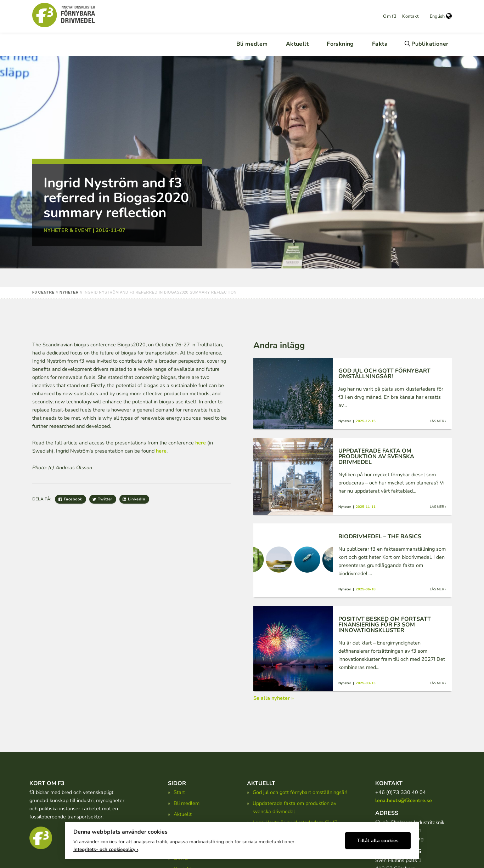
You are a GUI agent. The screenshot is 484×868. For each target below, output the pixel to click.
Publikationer (430, 44)
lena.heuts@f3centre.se (404, 800)
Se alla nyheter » (274, 698)
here (201, 443)
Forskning (340, 44)
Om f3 (390, 16)
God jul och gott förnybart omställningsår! (300, 792)
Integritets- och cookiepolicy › (106, 847)
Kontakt (410, 16)
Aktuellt (297, 44)
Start (179, 792)
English (441, 16)
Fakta (380, 44)
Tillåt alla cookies (378, 838)
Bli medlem (252, 44)
